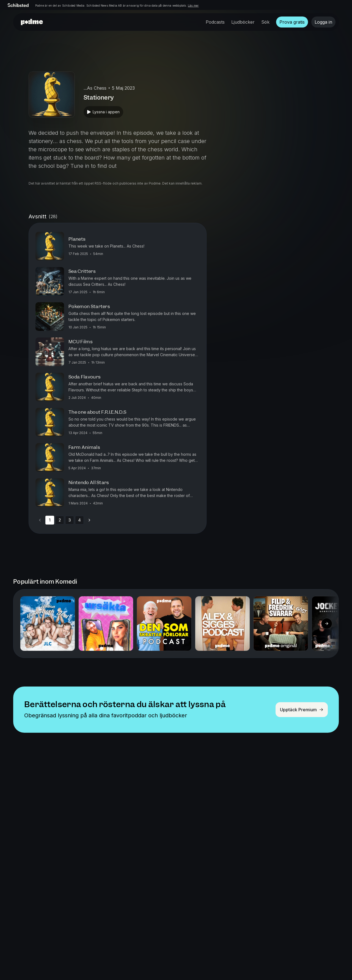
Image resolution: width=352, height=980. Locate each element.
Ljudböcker (243, 22)
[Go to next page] (89, 520)
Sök (265, 22)
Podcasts (215, 22)
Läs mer (193, 6)
